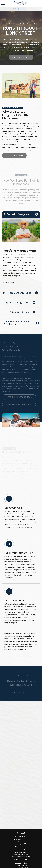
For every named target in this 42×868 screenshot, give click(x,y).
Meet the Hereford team (19, 397)
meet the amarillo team (19, 405)
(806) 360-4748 (24, 857)
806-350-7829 (24, 846)
